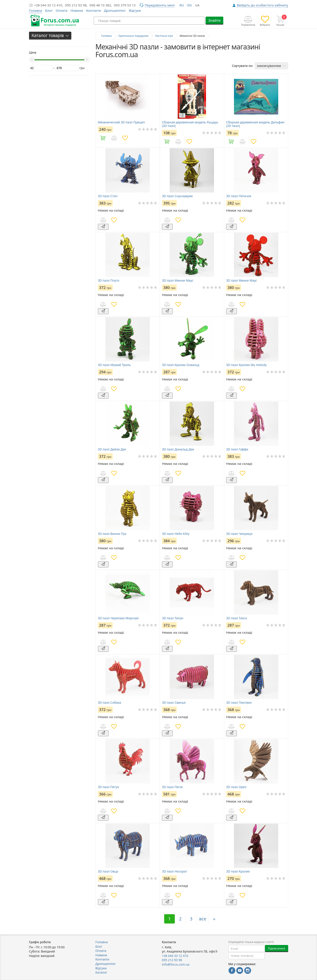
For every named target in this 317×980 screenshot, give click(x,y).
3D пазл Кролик (238, 871)
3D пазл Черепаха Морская (118, 618)
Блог (49, 10)
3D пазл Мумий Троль (114, 365)
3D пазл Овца (108, 871)
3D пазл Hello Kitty (176, 534)
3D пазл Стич (108, 196)
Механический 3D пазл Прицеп (121, 122)
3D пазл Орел (236, 787)
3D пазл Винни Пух (112, 534)
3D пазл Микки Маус (242, 281)
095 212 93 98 (172, 960)
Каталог (101, 972)
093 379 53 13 (125, 5)
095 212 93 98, (76, 5)
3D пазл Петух (108, 787)
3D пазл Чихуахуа (239, 534)
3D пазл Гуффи (237, 449)
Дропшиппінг (115, 10)
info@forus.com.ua (176, 964)
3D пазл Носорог (175, 871)
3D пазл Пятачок (239, 196)
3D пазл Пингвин (239, 703)
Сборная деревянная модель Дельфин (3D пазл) (255, 124)
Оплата (61, 10)
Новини (77, 10)
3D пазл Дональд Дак (178, 449)
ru (182, 5)
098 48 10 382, (101, 5)
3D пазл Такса (237, 618)
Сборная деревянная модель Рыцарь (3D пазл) (190, 124)
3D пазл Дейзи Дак (112, 449)
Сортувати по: (243, 66)
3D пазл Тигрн (173, 618)
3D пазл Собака (110, 703)
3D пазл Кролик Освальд (181, 365)
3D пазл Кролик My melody (246, 365)
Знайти (214, 20)
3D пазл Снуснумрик (177, 196)
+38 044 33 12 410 (175, 956)
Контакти (93, 10)
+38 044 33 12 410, (49, 5)
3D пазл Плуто (109, 281)
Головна (102, 942)
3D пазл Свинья (174, 703)
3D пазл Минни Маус (178, 281)
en (189, 5)
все (203, 919)
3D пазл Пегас (173, 787)
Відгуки (135, 10)
